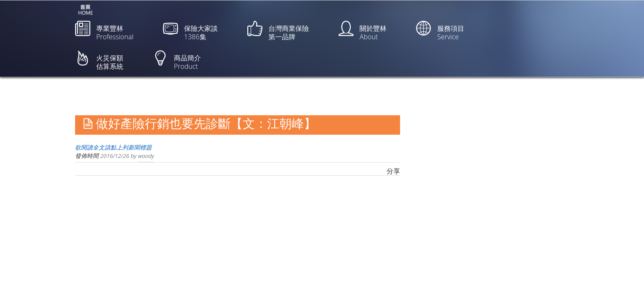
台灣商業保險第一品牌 (278, 31)
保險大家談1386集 (190, 31)
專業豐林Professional (104, 31)
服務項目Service (440, 31)
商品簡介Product (177, 61)
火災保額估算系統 (99, 61)
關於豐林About (363, 31)
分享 (393, 171)
